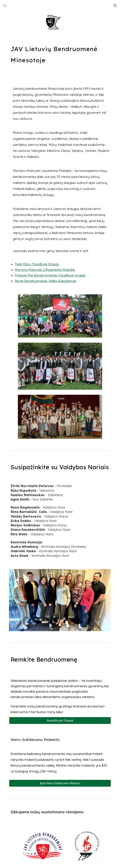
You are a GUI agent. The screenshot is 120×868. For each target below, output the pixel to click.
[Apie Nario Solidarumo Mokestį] (60, 783)
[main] (60, 53)
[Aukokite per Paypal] (60, 721)
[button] (5, 6)
